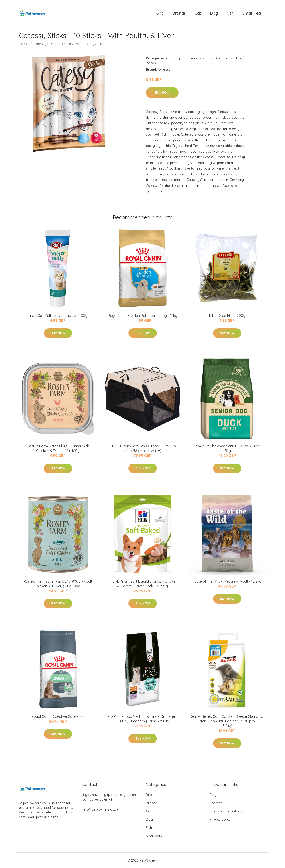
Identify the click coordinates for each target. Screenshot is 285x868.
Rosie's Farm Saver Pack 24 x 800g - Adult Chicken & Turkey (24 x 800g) (58, 584)
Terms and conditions (226, 811)
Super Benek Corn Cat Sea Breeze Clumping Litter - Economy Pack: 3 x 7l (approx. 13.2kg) (227, 721)
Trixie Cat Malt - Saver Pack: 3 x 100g (58, 316)
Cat (198, 13)
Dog (214, 13)
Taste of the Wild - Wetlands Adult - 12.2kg (227, 581)
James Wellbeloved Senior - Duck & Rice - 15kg (227, 448)
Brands (179, 13)
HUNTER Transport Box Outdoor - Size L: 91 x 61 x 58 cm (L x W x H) (142, 448)
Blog (213, 795)
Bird (160, 13)
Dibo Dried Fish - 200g (227, 316)
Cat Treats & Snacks (197, 58)
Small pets (252, 13)
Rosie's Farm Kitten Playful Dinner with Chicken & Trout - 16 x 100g (58, 448)
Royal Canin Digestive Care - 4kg (58, 716)
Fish (230, 13)
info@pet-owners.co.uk (100, 809)
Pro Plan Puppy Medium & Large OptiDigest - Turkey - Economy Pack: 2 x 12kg (143, 719)
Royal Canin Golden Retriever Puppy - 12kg (142, 316)
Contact (215, 803)
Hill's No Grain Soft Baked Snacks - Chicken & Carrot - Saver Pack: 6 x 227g (142, 584)
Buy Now (162, 93)
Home (24, 44)
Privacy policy (220, 819)
